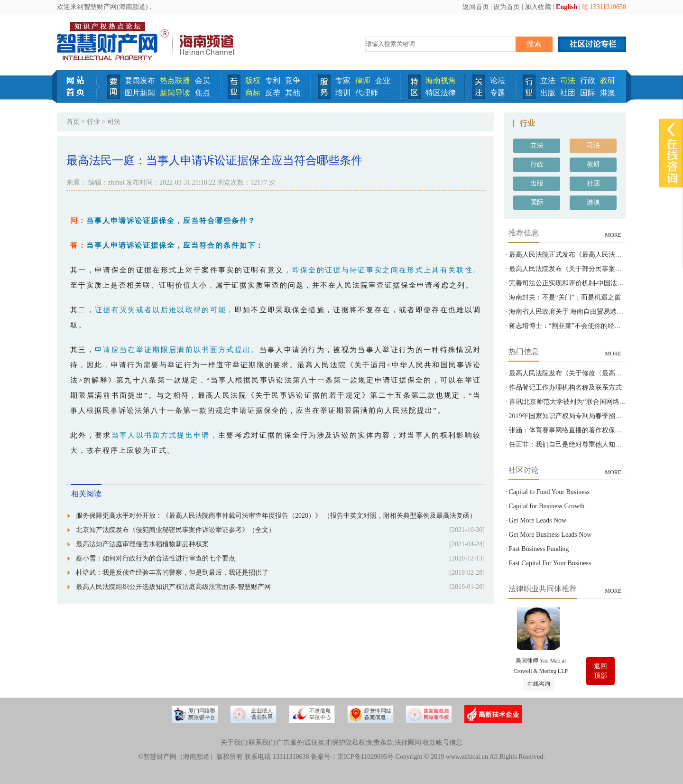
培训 (343, 93)
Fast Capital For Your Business (550, 563)
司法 (568, 80)
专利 (273, 80)
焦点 (203, 93)
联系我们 (262, 742)
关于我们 (234, 742)
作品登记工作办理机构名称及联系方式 (565, 387)
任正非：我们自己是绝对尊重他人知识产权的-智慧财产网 (593, 444)
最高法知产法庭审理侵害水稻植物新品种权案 (142, 544)
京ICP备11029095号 (365, 757)
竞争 (293, 80)
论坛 (498, 80)
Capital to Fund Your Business (549, 492)
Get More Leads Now (538, 520)
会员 (203, 80)
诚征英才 (318, 742)
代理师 (367, 93)
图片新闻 (140, 93)
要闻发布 (140, 80)
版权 (253, 80)
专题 (498, 93)
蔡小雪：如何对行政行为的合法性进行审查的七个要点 (156, 558)
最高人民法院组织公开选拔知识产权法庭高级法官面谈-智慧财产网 (173, 587)
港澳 (608, 93)
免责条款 (380, 742)
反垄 (273, 93)
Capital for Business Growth (547, 506)
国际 (588, 93)
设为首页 (507, 7)
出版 (548, 93)
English (567, 7)
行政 (588, 80)
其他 (293, 93)
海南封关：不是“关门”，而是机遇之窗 (565, 297)
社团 (568, 93)
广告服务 (290, 742)
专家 (343, 80)
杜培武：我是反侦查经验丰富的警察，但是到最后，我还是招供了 (172, 573)
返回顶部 (600, 671)
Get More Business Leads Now (550, 535)
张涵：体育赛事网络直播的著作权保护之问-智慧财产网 (590, 430)
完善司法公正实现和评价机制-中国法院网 (570, 283)
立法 (548, 80)
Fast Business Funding (539, 549)
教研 (608, 80)
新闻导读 (175, 93)
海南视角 (441, 80)
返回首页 (476, 7)
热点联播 (175, 80)
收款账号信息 (443, 742)
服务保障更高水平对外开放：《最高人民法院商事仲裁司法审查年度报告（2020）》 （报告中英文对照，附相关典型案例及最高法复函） (276, 516)
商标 (253, 93)
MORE (613, 235)
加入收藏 (538, 7)
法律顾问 (408, 742)
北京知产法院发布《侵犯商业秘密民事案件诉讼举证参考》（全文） (175, 530)
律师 (363, 80)
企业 (383, 80)
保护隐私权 (349, 742)
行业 (93, 122)
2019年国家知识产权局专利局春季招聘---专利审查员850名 (594, 416)
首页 (73, 122)
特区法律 (441, 93)
